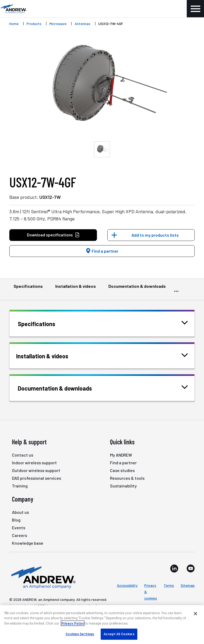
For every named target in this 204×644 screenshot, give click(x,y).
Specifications (28, 289)
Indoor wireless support (34, 463)
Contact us (23, 455)
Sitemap (188, 585)
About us (20, 512)
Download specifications (53, 235)
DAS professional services (37, 478)
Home (14, 24)
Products (34, 24)
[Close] (195, 614)
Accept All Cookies (119, 634)
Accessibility (127, 585)
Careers (20, 535)
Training (20, 486)
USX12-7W (50, 197)
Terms (169, 585)
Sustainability (123, 486)
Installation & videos (76, 289)
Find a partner (102, 251)
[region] (102, 625)
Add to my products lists (155, 235)
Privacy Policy (73, 623)
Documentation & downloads (137, 289)
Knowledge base (28, 543)
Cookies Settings (80, 634)
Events (19, 528)
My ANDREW (121, 455)
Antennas (82, 24)
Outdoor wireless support (36, 470)
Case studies (122, 470)
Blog (16, 520)
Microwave (58, 24)
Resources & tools (127, 478)
